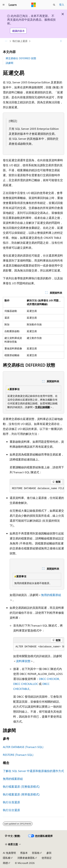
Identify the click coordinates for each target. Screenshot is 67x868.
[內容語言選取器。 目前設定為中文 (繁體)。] (13, 836)
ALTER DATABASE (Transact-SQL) (23, 747)
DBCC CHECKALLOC (26, 684)
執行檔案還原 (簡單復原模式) (21, 794)
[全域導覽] (4, 5)
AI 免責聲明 (9, 853)
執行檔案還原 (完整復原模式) (21, 786)
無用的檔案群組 (51, 595)
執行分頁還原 (11, 802)
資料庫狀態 (23, 661)
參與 (49, 853)
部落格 (36, 853)
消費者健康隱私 (26, 858)
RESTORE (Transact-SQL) (18, 755)
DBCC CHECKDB (49, 679)
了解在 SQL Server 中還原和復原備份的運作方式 (33, 771)
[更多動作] (61, 41)
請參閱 (9, 63)
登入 (62, 5)
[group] (37, 489)
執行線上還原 (20, 41)
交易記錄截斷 (43, 407)
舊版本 (24, 853)
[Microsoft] (34, 5)
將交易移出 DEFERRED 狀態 (21, 58)
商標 (5, 863)
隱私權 (7, 858)
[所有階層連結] (6, 41)
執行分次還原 (11, 810)
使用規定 (47, 858)
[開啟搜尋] (54, 5)
